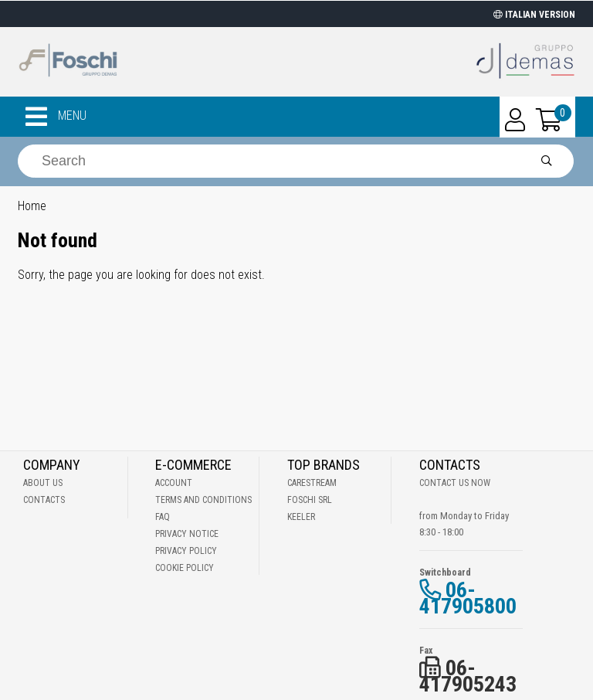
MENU (56, 117)
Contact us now (455, 483)
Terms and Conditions (203, 500)
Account (174, 483)
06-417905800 (468, 598)
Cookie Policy (185, 568)
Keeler (301, 517)
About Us (43, 483)
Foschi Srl (310, 500)
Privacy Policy (186, 551)
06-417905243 (468, 676)
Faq (163, 517)
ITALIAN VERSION (534, 15)
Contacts (44, 500)
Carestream (312, 483)
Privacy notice (187, 534)
